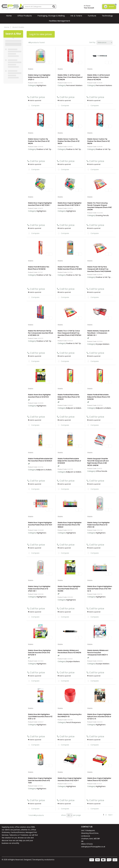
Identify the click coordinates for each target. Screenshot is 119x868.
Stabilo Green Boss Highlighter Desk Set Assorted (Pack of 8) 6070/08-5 (39, 653)
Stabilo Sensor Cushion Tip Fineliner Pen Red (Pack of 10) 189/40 (39, 141)
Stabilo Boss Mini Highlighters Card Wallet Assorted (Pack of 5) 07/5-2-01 (40, 717)
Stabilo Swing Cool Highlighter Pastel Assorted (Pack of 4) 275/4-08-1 (39, 589)
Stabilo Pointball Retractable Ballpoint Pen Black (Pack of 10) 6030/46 (99, 397)
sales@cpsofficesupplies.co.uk (93, 847)
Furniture (92, 16)
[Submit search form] (54, 6)
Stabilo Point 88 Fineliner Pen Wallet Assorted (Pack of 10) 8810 (70, 268)
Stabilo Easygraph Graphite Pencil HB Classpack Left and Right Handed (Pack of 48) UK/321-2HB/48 (98, 462)
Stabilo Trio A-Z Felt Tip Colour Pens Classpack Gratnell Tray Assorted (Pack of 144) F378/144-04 (70, 334)
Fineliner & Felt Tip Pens (46, 149)
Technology (107, 16)
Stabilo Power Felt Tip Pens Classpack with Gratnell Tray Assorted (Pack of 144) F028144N (99, 269)
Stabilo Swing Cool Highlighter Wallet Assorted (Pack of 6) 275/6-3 (39, 77)
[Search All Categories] (40, 7)
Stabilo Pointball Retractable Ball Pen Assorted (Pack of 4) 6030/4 (40, 460)
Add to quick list (35, 100)
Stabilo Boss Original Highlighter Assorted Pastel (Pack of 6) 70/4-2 (40, 525)
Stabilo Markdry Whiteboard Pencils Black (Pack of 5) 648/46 (69, 651)
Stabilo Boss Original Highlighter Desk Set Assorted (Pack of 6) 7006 (40, 780)
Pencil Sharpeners (74, 722)
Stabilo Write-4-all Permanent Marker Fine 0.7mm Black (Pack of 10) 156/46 (70, 77)
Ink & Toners (76, 16)
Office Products (25, 16)
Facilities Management (60, 21)
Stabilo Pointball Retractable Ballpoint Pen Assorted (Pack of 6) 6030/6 (69, 461)
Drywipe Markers (103, 344)
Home (9, 16)
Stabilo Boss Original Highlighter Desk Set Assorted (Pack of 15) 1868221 (70, 525)
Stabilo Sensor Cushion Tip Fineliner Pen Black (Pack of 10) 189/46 (98, 141)
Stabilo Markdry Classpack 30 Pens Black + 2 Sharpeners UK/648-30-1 (98, 333)
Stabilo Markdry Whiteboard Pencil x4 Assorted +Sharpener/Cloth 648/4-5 (98, 653)
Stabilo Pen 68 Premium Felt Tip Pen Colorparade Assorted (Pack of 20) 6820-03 (40, 333)
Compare (33, 106)
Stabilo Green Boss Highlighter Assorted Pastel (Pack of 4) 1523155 (69, 589)
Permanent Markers (74, 85)
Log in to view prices (41, 34)
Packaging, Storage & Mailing (51, 16)
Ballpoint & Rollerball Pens (77, 408)
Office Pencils (101, 471)
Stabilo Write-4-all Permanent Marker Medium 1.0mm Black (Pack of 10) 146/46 (98, 77)
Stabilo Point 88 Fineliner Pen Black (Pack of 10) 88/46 (39, 268)
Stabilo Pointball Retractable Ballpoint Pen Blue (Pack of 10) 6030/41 (69, 397)
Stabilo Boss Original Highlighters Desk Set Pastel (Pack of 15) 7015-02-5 (100, 589)
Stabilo (31, 69)
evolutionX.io (49, 860)
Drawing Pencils (102, 215)
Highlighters (41, 85)
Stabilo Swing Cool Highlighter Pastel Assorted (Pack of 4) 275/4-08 (98, 525)
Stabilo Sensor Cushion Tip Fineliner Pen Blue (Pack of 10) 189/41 (69, 141)
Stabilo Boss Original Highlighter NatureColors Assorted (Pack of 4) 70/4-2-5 (99, 717)
